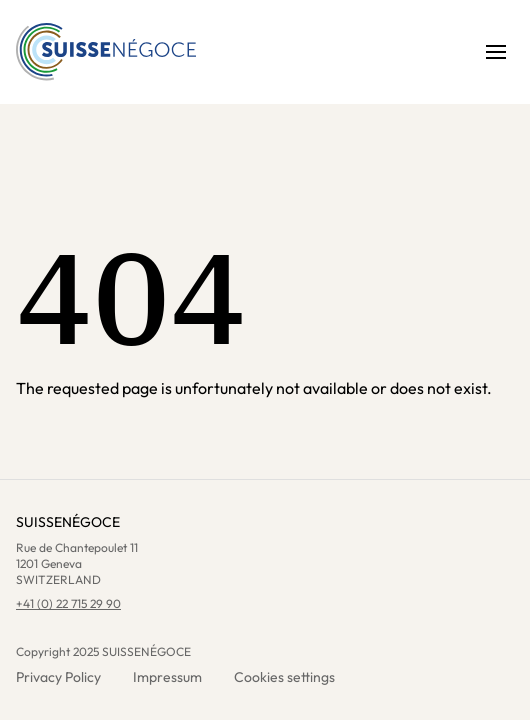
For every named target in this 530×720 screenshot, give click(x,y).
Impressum (167, 677)
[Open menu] (496, 52)
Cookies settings (284, 677)
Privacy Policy (58, 677)
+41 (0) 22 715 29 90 (68, 603)
